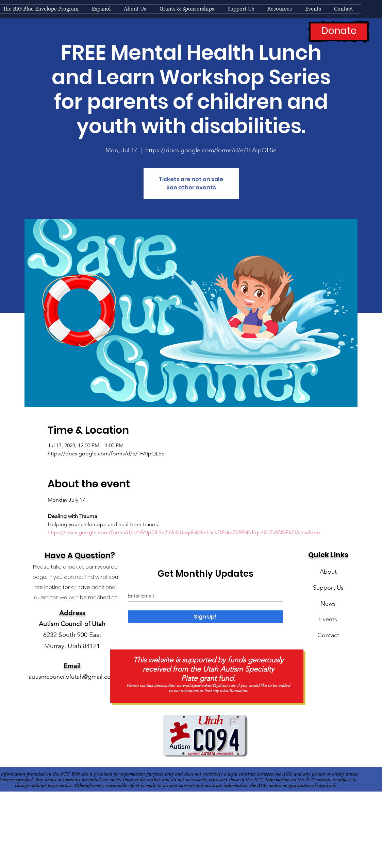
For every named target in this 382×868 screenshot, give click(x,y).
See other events (191, 187)
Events (328, 619)
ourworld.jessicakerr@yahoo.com (206, 685)
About (328, 572)
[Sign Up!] (205, 617)
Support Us (328, 588)
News (328, 604)
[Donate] (339, 32)
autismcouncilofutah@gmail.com (72, 677)
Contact (328, 635)
